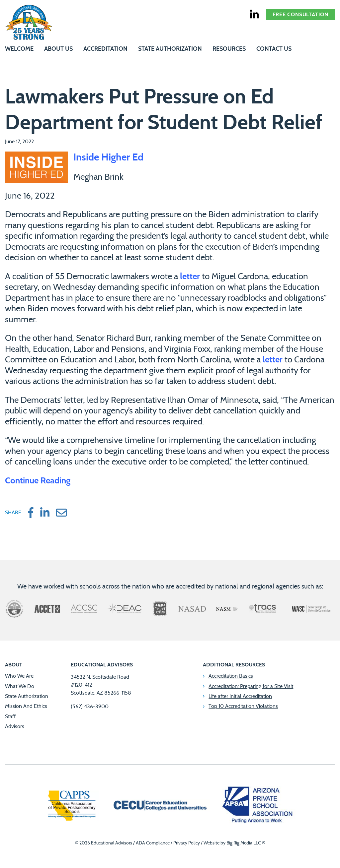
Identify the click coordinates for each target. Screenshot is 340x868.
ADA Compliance (153, 843)
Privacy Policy (187, 843)
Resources (229, 49)
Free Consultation (300, 15)
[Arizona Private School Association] (258, 806)
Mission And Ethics (26, 706)
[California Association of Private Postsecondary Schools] (72, 806)
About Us (58, 49)
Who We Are (19, 676)
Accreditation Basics (231, 676)
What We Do (20, 686)
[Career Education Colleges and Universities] (159, 806)
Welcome (19, 49)
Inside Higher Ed (108, 157)
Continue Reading (38, 481)
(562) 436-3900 (90, 707)
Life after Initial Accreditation (240, 696)
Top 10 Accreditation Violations (243, 706)
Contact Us (274, 49)
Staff (10, 716)
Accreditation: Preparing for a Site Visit (251, 686)
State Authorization (170, 49)
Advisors (15, 726)
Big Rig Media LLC (244, 843)
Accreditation (105, 49)
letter (190, 277)
